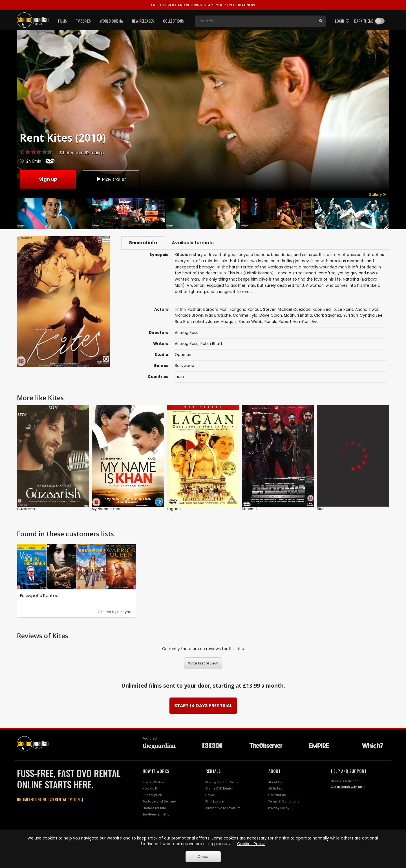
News (210, 795)
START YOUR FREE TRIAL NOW (203, 5)
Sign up (48, 179)
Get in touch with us (346, 787)
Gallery (377, 195)
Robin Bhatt (211, 344)
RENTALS (213, 771)
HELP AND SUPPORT (349, 771)
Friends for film (154, 808)
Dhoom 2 (250, 509)
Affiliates (275, 788)
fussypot (125, 612)
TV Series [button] (83, 21)
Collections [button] (173, 21)
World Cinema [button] (111, 21)
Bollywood (185, 366)
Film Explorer (215, 801)
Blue (321, 509)
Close (203, 857)
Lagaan (174, 509)
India (179, 377)
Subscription (152, 795)
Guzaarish (26, 509)
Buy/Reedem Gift (156, 814)
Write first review (203, 663)
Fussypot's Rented (39, 595)
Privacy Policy (279, 808)
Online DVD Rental (219, 788)
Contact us (277, 795)
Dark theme (364, 21)
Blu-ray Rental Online (222, 782)
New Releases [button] (143, 21)
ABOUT (274, 771)
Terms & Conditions (284, 801)
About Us (275, 782)
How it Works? (153, 782)
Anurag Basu (187, 344)
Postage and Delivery (159, 801)
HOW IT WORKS (156, 771)
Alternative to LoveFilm (223, 808)
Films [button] (62, 21)
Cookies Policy (251, 844)
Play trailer (111, 179)
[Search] (255, 21)
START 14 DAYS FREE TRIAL (203, 706)
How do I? (150, 788)
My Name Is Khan (107, 509)
